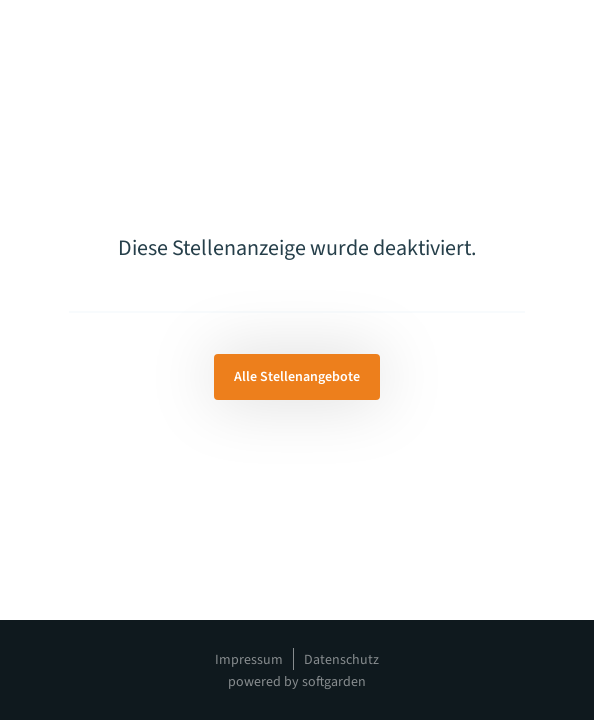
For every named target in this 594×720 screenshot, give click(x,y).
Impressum (249, 660)
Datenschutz (341, 660)
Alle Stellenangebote (297, 377)
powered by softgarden (297, 682)
